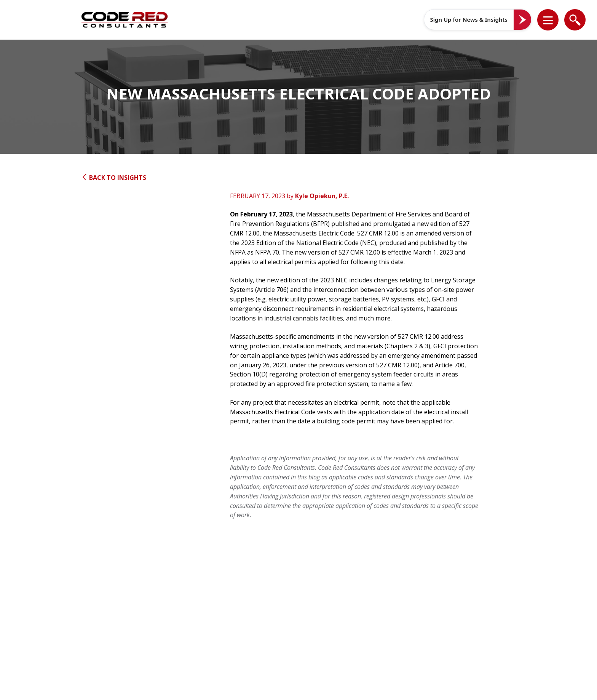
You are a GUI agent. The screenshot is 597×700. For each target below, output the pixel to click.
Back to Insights (114, 178)
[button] (553, 20)
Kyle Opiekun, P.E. (322, 196)
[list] (548, 20)
